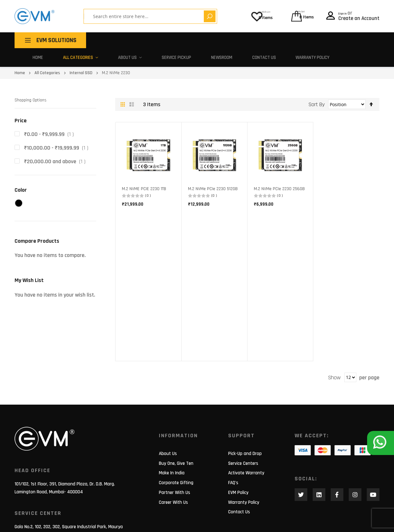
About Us (121, 56)
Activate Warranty (246, 403)
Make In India (172, 403)
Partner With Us (175, 422)
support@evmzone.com (37, 489)
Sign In (347, 11)
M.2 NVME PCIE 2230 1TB (144, 186)
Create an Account (359, 17)
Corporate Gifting (176, 413)
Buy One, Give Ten (176, 393)
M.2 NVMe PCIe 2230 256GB (279, 186)
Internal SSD (81, 70)
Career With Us (173, 432)
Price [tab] (21, 118)
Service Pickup (166, 56)
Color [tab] (21, 187)
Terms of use (326, 522)
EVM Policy (238, 422)
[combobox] (135, 16)
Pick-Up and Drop (245, 383)
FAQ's (233, 413)
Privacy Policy (366, 522)
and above (56, 159)
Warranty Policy (299, 56)
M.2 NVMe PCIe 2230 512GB (213, 186)
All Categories (75, 56)
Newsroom (210, 56)
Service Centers (243, 393)
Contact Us (251, 56)
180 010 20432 (78, 489)
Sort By (317, 102)
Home (36, 56)
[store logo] (34, 16)
